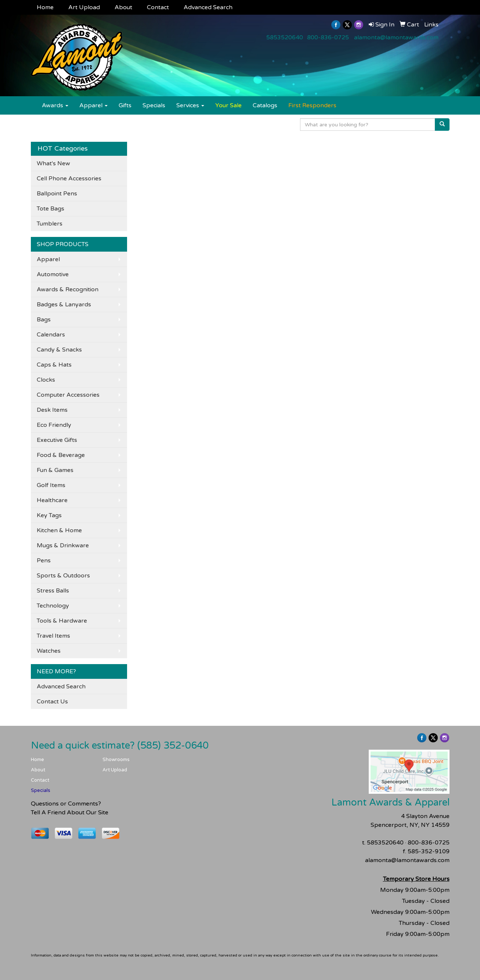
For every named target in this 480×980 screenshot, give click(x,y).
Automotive (53, 274)
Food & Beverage (61, 455)
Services (190, 105)
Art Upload (84, 7)
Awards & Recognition (68, 289)
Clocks (46, 380)
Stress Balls (53, 591)
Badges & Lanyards (64, 305)
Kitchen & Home (59, 530)
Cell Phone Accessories (69, 179)
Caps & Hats (54, 365)
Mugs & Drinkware (63, 545)
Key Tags (49, 515)
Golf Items (51, 485)
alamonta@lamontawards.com (396, 37)
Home (45, 7)
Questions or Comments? (66, 804)
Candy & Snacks (59, 350)
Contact (158, 7)
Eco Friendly (54, 425)
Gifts (125, 105)
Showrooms (116, 760)
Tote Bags (50, 209)
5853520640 (285, 37)
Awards (55, 105)
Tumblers (50, 224)
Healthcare (52, 500)
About (123, 7)
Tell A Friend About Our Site (70, 813)
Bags (44, 320)
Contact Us (52, 702)
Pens (44, 561)
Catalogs (265, 105)
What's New (53, 163)
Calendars (51, 335)
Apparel (93, 105)
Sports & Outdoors (63, 576)
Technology (53, 606)
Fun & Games (55, 470)
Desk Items (52, 410)
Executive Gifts (57, 440)
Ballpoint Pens (57, 194)
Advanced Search (208, 7)
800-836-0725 (328, 37)
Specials (154, 105)
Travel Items (53, 636)
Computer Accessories (68, 395)
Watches (49, 651)
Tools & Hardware (62, 621)
